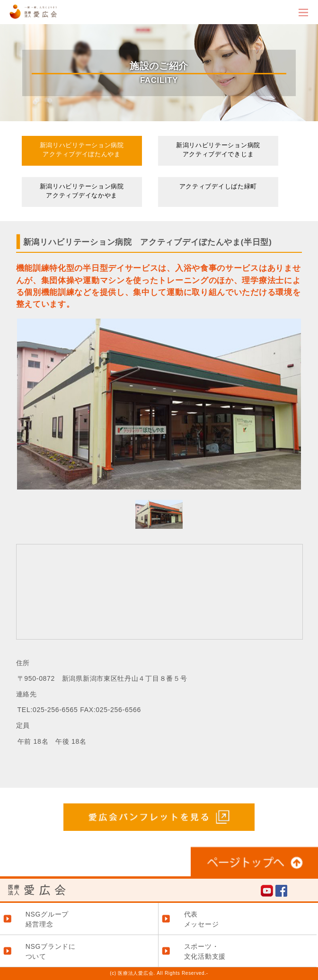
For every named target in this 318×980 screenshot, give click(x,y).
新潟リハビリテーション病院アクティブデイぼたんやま (82, 150)
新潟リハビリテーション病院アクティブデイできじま (218, 150)
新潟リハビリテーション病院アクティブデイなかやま (82, 191)
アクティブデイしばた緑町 (218, 186)
